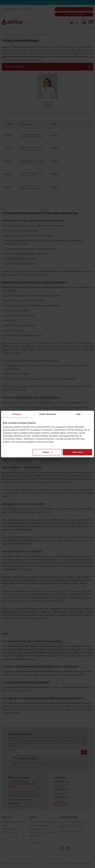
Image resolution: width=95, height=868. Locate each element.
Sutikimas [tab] (16, 414)
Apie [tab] (78, 414)
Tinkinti (47, 452)
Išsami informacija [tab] (48, 414)
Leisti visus (77, 452)
